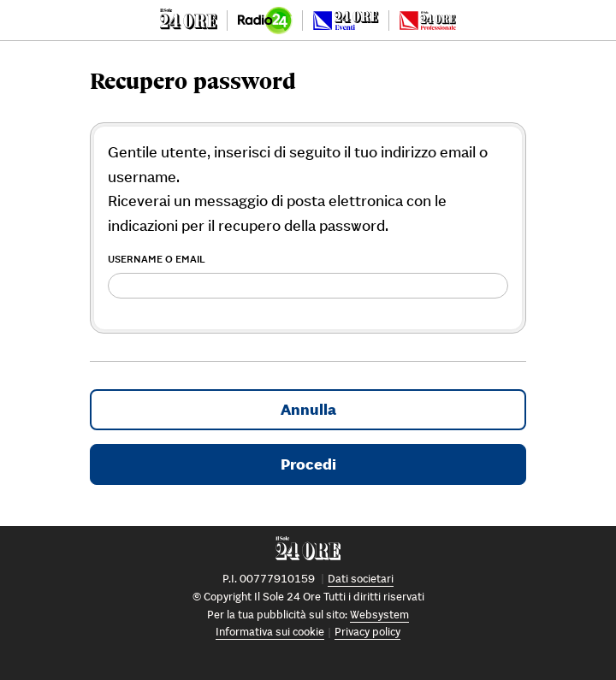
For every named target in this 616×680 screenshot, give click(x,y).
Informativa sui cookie (270, 632)
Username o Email (157, 259)
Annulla (308, 409)
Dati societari (361, 579)
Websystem (379, 615)
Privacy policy (367, 632)
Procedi (308, 464)
